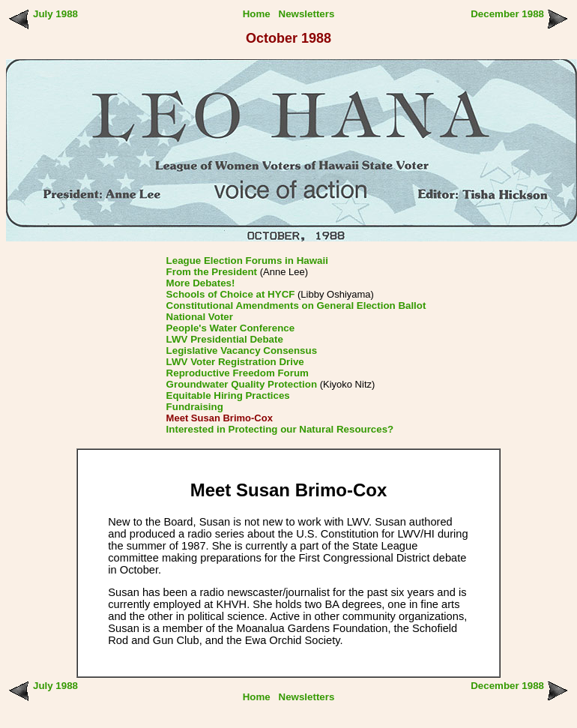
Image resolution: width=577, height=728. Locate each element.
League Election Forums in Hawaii (247, 261)
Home (257, 14)
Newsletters (307, 14)
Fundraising (195, 407)
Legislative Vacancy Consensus (242, 351)
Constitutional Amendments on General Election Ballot (296, 306)
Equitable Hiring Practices (228, 395)
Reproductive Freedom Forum (238, 373)
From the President (212, 272)
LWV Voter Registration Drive (235, 362)
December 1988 (507, 14)
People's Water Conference (231, 328)
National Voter (200, 317)
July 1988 (55, 14)
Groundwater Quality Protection (242, 384)
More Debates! (201, 283)
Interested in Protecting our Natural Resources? (280, 429)
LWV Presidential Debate (225, 339)
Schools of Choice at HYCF (231, 294)
